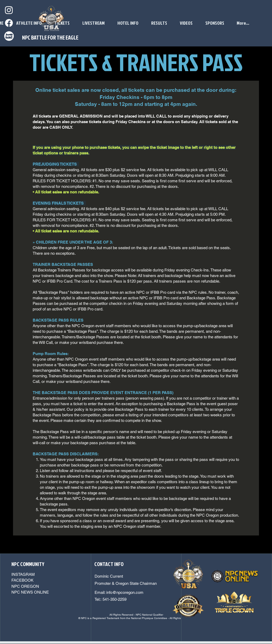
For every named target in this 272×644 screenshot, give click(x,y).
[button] (186, 23)
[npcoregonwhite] (9, 36)
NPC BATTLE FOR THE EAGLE (50, 37)
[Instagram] (9, 10)
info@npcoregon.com (125, 592)
